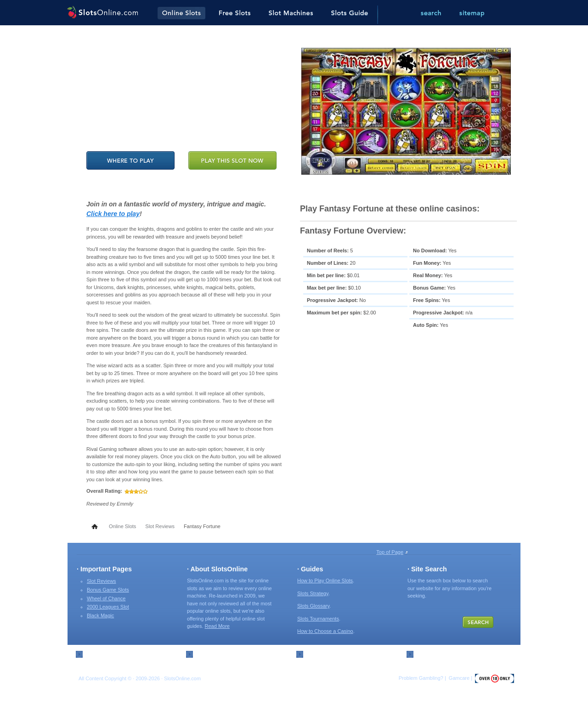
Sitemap (95, 654)
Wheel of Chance (106, 598)
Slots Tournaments (318, 619)
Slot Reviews (160, 526)
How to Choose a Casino (325, 631)
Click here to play (113, 214)
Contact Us (209, 654)
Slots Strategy (313, 593)
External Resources (329, 654)
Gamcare (459, 678)
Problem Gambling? (421, 678)
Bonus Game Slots (108, 590)
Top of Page (390, 552)
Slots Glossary (313, 606)
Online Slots (122, 526)
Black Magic (100, 615)
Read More (217, 626)
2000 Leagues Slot (108, 607)
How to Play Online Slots (325, 581)
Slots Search (431, 654)
